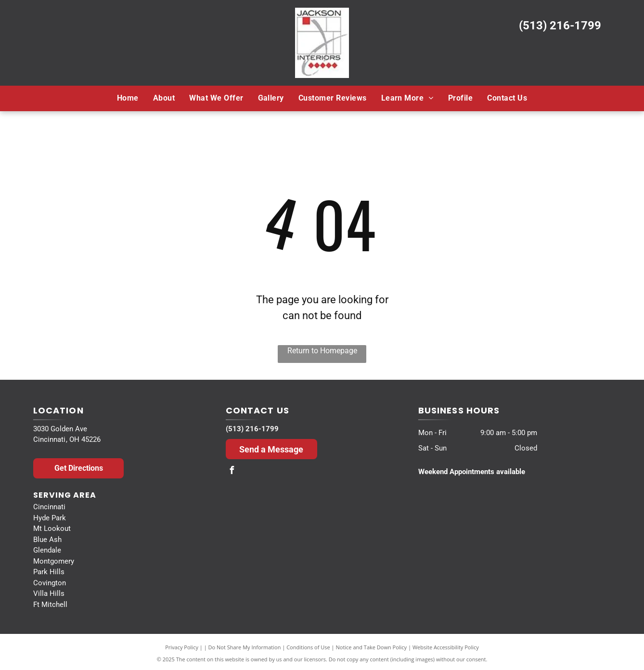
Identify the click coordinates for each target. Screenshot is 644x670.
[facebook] (232, 471)
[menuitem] (128, 98)
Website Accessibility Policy (446, 647)
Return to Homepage (322, 351)
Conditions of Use (308, 647)
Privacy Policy (182, 647)
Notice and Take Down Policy (372, 647)
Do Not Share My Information (245, 647)
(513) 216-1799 (560, 26)
